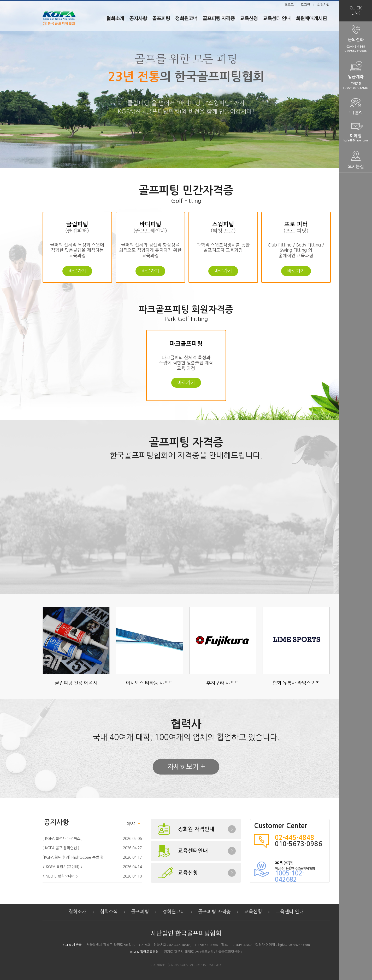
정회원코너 (174, 912)
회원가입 (323, 5)
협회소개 (78, 912)
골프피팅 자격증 (215, 912)
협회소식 (109, 912)
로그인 (305, 5)
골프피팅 (140, 912)
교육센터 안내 (290, 912)
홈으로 (289, 5)
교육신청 (253, 912)
